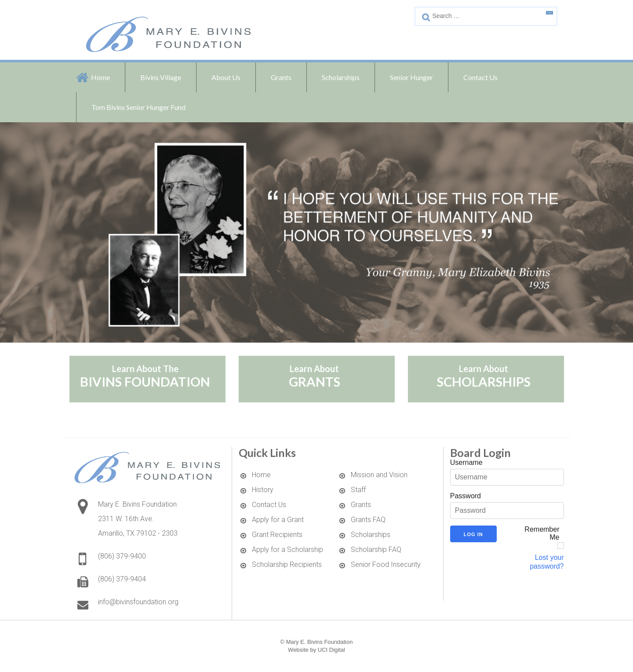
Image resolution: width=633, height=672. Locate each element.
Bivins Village (161, 77)
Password (466, 496)
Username (466, 462)
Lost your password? (547, 562)
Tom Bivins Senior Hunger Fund (138, 107)
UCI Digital (331, 650)
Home (100, 77)
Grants (361, 505)
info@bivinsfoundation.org (138, 602)
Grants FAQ (368, 520)
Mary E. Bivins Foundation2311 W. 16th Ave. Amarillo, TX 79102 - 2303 (138, 519)
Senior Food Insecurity (386, 564)
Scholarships (371, 535)
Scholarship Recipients (287, 564)
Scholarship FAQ (376, 550)
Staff (358, 490)
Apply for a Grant (278, 520)
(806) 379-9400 (122, 556)
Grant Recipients (277, 535)
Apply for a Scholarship (287, 550)
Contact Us (480, 77)
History (263, 490)
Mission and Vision (379, 475)
